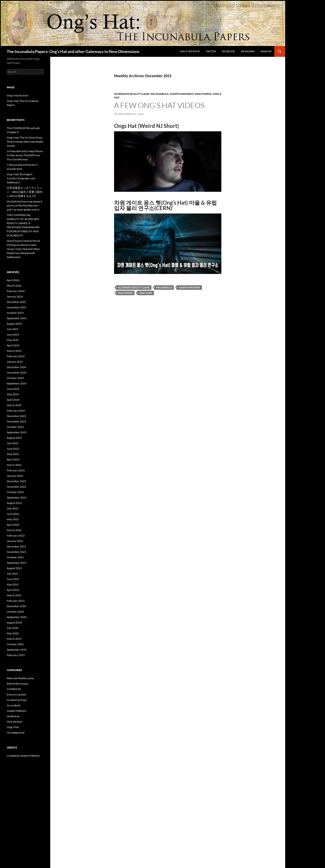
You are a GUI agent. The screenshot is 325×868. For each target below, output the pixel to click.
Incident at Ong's (17, 700)
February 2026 (16, 291)
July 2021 (13, 574)
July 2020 (13, 628)
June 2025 (13, 334)
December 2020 (16, 606)
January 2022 (15, 541)
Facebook (228, 51)
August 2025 (14, 324)
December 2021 (16, 546)
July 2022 (13, 508)
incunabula (164, 287)
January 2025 (15, 362)
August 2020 (14, 622)
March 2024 (14, 405)
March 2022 (14, 530)
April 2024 (13, 400)
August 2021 (14, 568)
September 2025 (17, 318)
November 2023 (17, 421)
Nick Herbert (14, 722)
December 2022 (16, 481)
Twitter (211, 51)
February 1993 (16, 655)
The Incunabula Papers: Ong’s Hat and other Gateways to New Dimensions (73, 51)
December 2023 (16, 416)
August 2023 (14, 438)
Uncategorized (16, 733)
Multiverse (203, 94)
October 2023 (15, 427)
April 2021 (13, 590)
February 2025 (16, 356)
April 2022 (13, 525)
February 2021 (16, 601)
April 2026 (13, 280)
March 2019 (14, 639)
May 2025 (13, 340)
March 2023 (14, 465)
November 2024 (17, 373)
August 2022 (14, 503)
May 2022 (13, 519)
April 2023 (13, 459)
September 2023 (17, 432)
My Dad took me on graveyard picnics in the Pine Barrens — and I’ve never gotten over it (24, 205)
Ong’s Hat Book (190, 51)
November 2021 (17, 552)
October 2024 (15, 378)
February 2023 (16, 470)
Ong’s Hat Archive (18, 95)
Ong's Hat (13, 727)
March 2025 (14, 351)
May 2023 (13, 454)
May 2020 (13, 633)
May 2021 (13, 584)
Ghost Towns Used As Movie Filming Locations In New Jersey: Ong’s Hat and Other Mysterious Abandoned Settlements (23, 249)
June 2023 (13, 449)
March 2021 (14, 595)
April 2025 (13, 345)
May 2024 (13, 394)
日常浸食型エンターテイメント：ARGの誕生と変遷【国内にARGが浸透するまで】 (25, 192)
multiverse (125, 293)
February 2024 (16, 411)
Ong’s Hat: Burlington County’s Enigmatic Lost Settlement (21, 178)
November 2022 (17, 487)
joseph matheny (189, 287)
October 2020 (15, 612)
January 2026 (15, 296)
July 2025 (13, 329)
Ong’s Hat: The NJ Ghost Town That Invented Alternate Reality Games (25, 142)
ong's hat (146, 293)
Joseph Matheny (182, 94)
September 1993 (17, 650)
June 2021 (13, 579)
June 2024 (13, 389)
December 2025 (16, 302)
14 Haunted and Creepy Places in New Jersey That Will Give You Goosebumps (25, 155)
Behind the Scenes (18, 684)
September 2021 (17, 563)
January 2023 (15, 476)
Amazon (266, 51)
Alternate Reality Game (132, 94)
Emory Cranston (17, 694)
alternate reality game (134, 287)
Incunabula (160, 94)
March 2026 (14, 286)
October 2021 (15, 557)
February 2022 (16, 536)
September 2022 (17, 498)
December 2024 (16, 367)
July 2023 (13, 443)
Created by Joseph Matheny (23, 756)
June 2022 (13, 514)
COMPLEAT (14, 689)
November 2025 (17, 307)
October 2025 (15, 313)
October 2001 (15, 644)
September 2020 (17, 617)
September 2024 (17, 383)
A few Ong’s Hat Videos (159, 105)
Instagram (248, 51)
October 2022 (15, 492)
